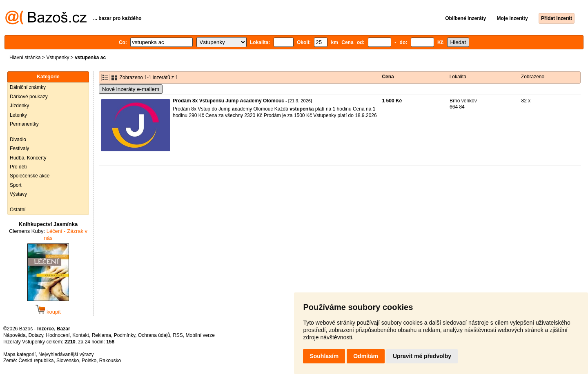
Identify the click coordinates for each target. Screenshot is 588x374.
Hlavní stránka (25, 58)
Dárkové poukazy (29, 97)
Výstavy (18, 194)
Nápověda (14, 335)
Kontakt (81, 335)
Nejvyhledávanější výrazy (66, 354)
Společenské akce (30, 176)
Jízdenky (19, 106)
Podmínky (125, 335)
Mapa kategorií (19, 354)
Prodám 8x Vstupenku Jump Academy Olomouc (228, 101)
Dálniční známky (28, 87)
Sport (16, 185)
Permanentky (24, 124)
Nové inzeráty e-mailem (131, 89)
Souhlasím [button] (324, 356)
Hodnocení (58, 335)
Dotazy (36, 335)
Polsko (89, 361)
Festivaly (19, 148)
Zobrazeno (533, 77)
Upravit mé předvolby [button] (422, 356)
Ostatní (18, 210)
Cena (388, 77)
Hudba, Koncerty (28, 158)
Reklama (101, 335)
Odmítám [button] (366, 356)
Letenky (18, 115)
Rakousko (110, 361)
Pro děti (18, 167)
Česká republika (36, 361)
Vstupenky (58, 58)
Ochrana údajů (154, 335)
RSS (178, 335)
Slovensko (68, 361)
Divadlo (18, 139)
